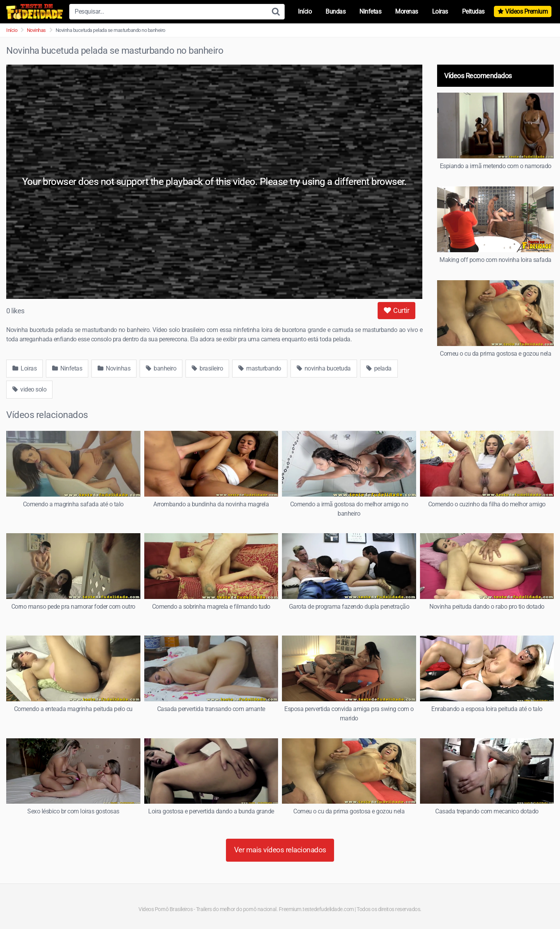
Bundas (335, 11)
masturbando (260, 368)
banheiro (161, 368)
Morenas (407, 11)
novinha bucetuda (324, 368)
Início (305, 11)
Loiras (440, 11)
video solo (29, 389)
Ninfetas (370, 11)
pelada (379, 368)
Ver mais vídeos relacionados (280, 850)
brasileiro (207, 368)
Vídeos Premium (526, 11)
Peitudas (473, 11)
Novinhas (36, 30)
